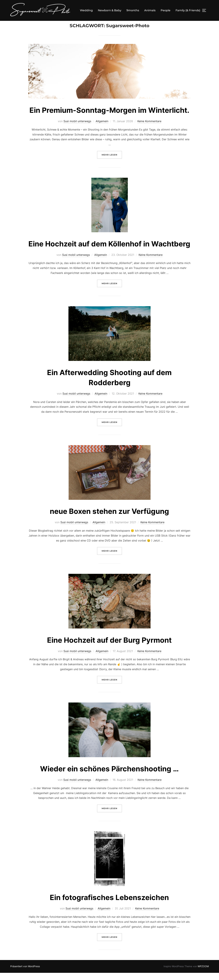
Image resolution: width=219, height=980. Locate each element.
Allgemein (102, 128)
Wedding (86, 10)
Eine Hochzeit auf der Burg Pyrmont (109, 647)
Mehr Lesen (112, 162)
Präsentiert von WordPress (25, 973)
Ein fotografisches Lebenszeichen (109, 905)
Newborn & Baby (110, 10)
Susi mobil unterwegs (77, 128)
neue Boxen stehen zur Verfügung (109, 518)
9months (133, 10)
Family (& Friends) (188, 10)
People (166, 10)
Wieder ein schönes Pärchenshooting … (109, 776)
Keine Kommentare (149, 128)
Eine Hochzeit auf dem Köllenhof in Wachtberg (109, 251)
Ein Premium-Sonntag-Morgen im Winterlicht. (109, 117)
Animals (150, 10)
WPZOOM (203, 973)
